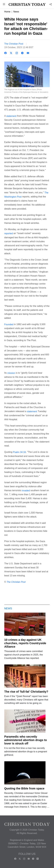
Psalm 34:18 (19, 452)
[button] (4, 4)
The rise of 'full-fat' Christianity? (26, 692)
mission (11, 373)
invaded (26, 490)
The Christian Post (14, 44)
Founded (9, 324)
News (16, 12)
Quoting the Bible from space (24, 788)
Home (7, 12)
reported (9, 233)
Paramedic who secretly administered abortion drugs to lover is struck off (26, 740)
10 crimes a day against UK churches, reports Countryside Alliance (25, 643)
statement (11, 116)
